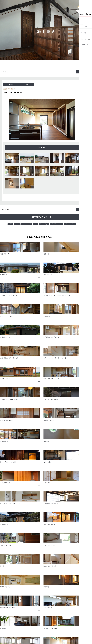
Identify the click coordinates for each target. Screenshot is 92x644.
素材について (9, 623)
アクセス (48, 586)
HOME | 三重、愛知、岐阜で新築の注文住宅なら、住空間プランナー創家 (25, 605)
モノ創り (8, 613)
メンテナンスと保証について (13, 628)
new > (9, 72)
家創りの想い (9, 610)
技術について (9, 625)
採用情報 (65, 613)
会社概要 (32, 586)
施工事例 (36, 618)
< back (2, 72)
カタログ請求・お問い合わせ (70, 618)
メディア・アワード (39, 610)
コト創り (8, 615)
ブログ (64, 610)
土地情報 (36, 623)
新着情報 (36, 613)
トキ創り (8, 618)
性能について (9, 620)
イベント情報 (37, 615)
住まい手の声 (37, 620)
